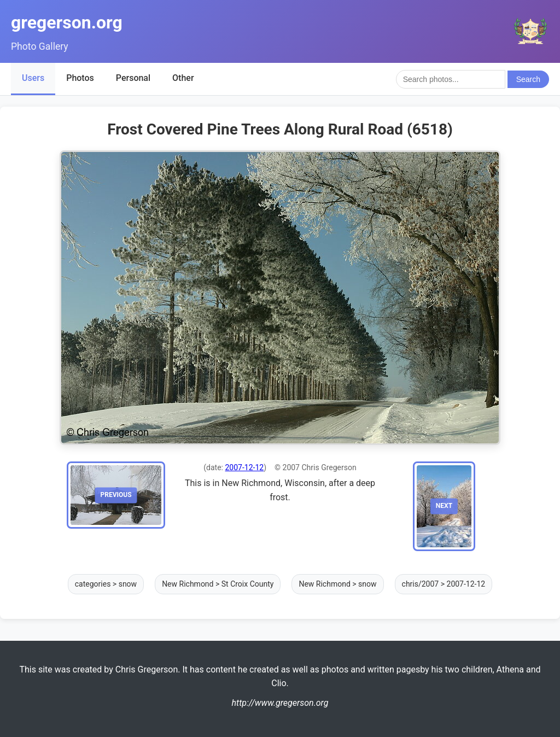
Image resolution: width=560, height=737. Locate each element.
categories (93, 584)
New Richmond (188, 584)
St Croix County (248, 584)
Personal (133, 78)
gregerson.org (67, 22)
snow (128, 584)
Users (33, 78)
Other (183, 78)
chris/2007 (421, 584)
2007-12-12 (244, 467)
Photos (80, 78)
